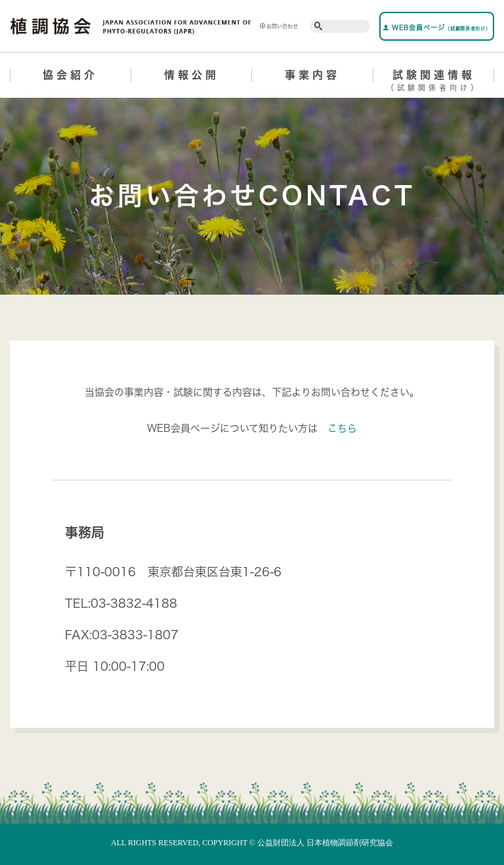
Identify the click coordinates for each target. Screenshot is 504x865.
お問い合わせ (279, 26)
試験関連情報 (434, 83)
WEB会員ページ (436, 28)
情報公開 (192, 75)
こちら (342, 428)
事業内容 (312, 75)
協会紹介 (70, 75)
